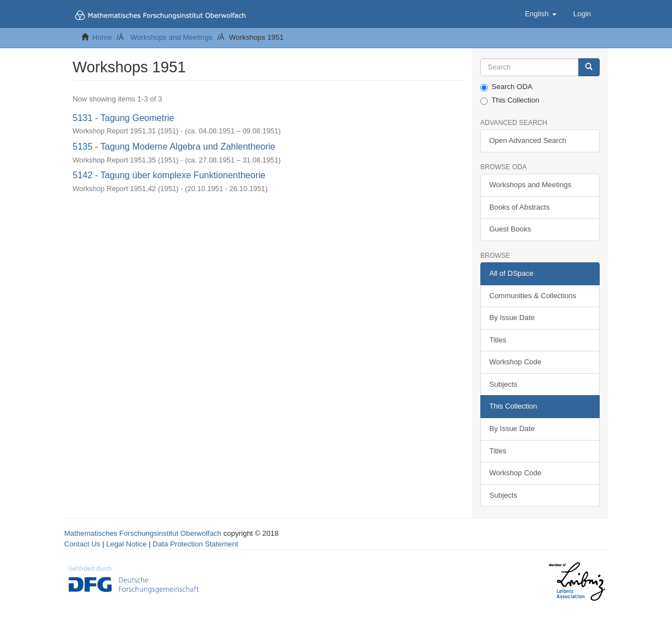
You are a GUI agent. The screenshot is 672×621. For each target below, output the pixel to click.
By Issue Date (512, 318)
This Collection (510, 100)
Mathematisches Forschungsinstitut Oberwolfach (143, 533)
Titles (498, 340)
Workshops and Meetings (172, 37)
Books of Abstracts (520, 207)
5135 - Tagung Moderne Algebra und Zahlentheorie (174, 147)
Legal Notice (126, 544)
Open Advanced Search (528, 140)
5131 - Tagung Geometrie (124, 118)
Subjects (503, 384)
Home (102, 37)
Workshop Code (515, 362)
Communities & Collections (533, 296)
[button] (540, 14)
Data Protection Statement (195, 544)
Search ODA (506, 87)
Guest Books (510, 229)
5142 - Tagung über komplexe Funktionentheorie (169, 175)
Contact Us (82, 544)
